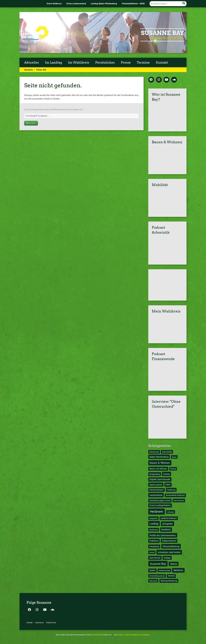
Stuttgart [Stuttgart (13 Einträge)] (167, 558)
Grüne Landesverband (76, 3)
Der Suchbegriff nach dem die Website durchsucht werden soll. (54, 110)
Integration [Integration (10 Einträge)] (153, 518)
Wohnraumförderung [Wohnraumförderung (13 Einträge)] (169, 581)
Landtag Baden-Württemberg (104, 3)
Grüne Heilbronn (54, 3)
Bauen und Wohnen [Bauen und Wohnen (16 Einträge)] (158, 469)
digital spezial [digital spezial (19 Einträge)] (156, 485)
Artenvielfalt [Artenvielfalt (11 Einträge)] (167, 452)
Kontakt (162, 63)
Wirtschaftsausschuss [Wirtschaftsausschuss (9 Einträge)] (157, 576)
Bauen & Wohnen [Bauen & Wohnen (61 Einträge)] (160, 463)
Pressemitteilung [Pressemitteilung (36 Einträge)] (171, 546)
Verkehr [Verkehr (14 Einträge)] (152, 570)
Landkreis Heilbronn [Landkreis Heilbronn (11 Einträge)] (169, 518)
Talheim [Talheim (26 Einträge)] (174, 564)
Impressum (39, 623)
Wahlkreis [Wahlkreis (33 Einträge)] (178, 570)
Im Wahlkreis (79, 63)
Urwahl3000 (97, 635)
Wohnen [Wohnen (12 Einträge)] (171, 576)
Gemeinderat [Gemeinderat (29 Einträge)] (156, 495)
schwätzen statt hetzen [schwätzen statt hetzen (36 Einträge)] (169, 552)
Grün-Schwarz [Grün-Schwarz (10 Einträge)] (179, 500)
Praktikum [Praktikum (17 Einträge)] (154, 541)
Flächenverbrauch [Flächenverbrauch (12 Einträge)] (156, 490)
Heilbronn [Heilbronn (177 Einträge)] (156, 511)
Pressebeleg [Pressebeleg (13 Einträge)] (154, 547)
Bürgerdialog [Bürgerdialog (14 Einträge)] (155, 474)
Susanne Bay (163, 33)
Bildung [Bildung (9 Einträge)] (173, 469)
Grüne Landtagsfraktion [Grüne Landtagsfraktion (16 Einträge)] (160, 505)
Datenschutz (51, 623)
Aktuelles (32, 63)
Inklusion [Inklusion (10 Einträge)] (171, 512)
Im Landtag (53, 63)
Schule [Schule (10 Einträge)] (152, 552)
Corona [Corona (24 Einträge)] (166, 474)
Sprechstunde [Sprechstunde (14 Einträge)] (155, 558)
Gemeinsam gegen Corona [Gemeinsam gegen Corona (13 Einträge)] (160, 501)
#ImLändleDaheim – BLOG (133, 3)
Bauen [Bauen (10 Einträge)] (174, 457)
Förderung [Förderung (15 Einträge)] (171, 490)
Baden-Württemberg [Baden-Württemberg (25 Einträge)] (159, 457)
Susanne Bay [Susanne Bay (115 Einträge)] (158, 564)
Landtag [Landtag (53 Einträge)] (154, 524)
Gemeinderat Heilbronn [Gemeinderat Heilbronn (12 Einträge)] (175, 495)
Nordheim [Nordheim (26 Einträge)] (166, 530)
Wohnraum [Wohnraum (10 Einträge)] (153, 581)
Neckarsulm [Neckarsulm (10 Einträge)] (154, 530)
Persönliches (105, 63)
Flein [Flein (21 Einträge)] (168, 485)
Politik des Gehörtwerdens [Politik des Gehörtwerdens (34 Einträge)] (163, 535)
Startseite (29, 70)
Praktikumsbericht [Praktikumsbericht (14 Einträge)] (169, 541)
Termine (143, 63)
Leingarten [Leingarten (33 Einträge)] (168, 524)
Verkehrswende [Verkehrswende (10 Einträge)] (164, 570)
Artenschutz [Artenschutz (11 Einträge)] (154, 452)
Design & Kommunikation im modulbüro (133, 635)
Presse (126, 63)
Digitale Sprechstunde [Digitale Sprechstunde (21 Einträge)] (160, 479)
